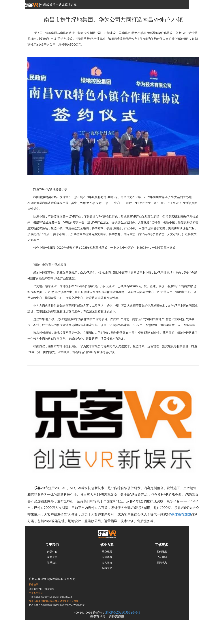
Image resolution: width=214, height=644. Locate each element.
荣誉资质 (52, 557)
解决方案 (107, 545)
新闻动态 (162, 563)
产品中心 (52, 552)
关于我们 (52, 545)
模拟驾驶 (107, 568)
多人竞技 (107, 563)
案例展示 (162, 552)
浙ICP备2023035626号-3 (123, 612)
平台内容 (162, 557)
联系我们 (52, 563)
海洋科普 (107, 557)
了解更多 (162, 545)
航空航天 (107, 552)
